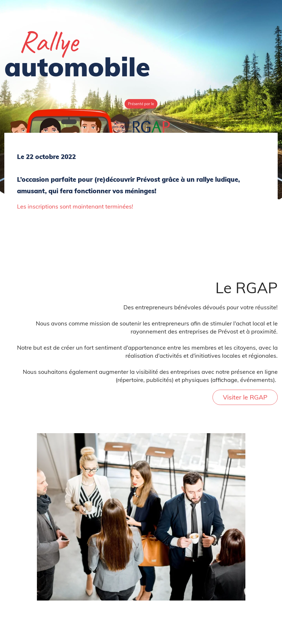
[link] (141, 125)
